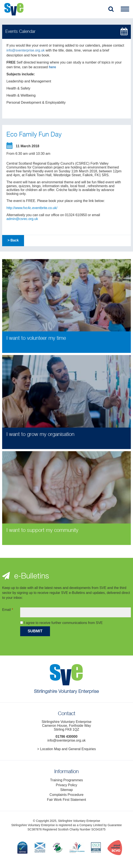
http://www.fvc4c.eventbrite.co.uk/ (32, 208)
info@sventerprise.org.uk (26, 50)
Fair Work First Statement (66, 800)
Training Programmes (66, 780)
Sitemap (67, 790)
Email (8, 610)
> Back (13, 240)
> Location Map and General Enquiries (66, 749)
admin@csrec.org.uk (22, 219)
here (52, 67)
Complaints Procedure (66, 795)
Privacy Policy (66, 785)
